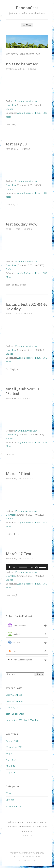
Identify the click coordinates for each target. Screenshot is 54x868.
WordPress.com (27, 860)
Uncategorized (14, 806)
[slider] (23, 567)
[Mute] (36, 567)
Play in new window (26, 101)
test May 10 (16, 144)
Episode (10, 800)
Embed (10, 109)
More (9, 117)
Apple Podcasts (25, 113)
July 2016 (11, 773)
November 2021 (14, 747)
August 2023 (12, 741)
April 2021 (11, 760)
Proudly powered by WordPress (27, 853)
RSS (45, 113)
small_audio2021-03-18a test (25, 391)
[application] (27, 567)
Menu (27, 25)
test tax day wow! (22, 224)
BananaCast (27, 8)
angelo (32, 69)
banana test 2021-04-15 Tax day (27, 306)
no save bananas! (22, 64)
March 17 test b (20, 473)
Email (38, 113)
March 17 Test (19, 554)
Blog (8, 793)
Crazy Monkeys (14, 695)
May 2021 (11, 753)
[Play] (10, 567)
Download (11, 105)
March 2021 (12, 766)
